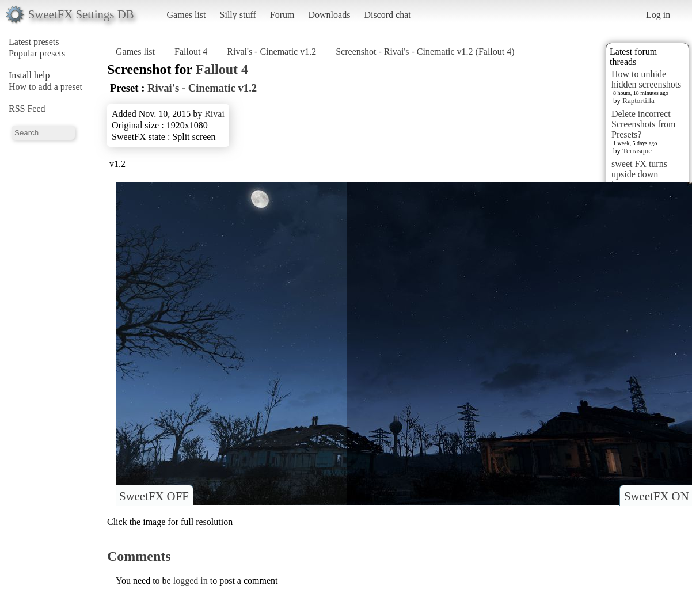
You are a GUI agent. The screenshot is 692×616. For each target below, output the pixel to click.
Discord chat (387, 15)
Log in (658, 15)
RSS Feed (27, 109)
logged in (191, 581)
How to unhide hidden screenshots (646, 79)
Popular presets (37, 53)
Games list (187, 15)
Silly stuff (238, 15)
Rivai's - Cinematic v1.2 (271, 52)
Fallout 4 (191, 52)
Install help (29, 75)
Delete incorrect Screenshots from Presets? (644, 124)
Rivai (214, 114)
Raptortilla (638, 100)
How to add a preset (45, 87)
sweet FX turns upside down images (639, 174)
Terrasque (637, 151)
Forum (282, 15)
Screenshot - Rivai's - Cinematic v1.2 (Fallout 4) (425, 52)
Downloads (329, 15)
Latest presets (34, 42)
